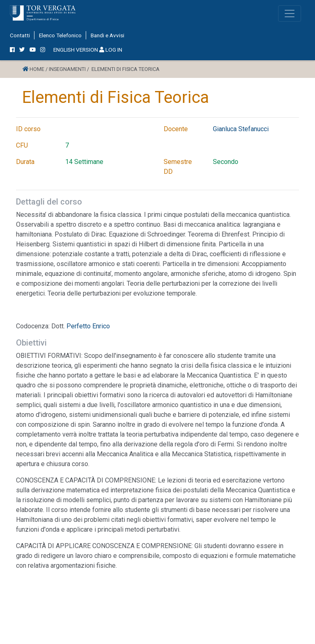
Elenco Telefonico (60, 35)
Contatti (20, 35)
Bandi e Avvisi (107, 35)
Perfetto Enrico (88, 326)
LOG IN (111, 50)
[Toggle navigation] (290, 14)
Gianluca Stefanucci (241, 129)
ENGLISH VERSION (76, 50)
